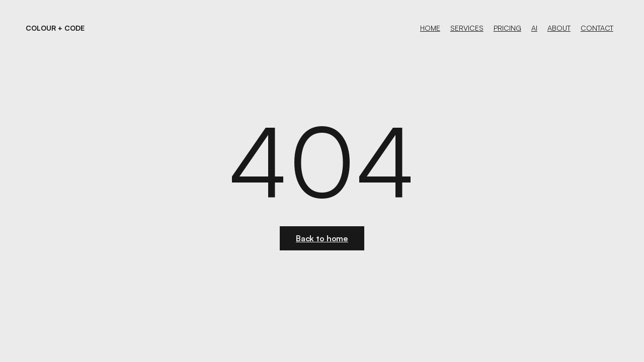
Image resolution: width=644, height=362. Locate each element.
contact (597, 28)
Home (430, 28)
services (467, 28)
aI (534, 28)
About (559, 28)
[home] (55, 28)
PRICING (507, 28)
